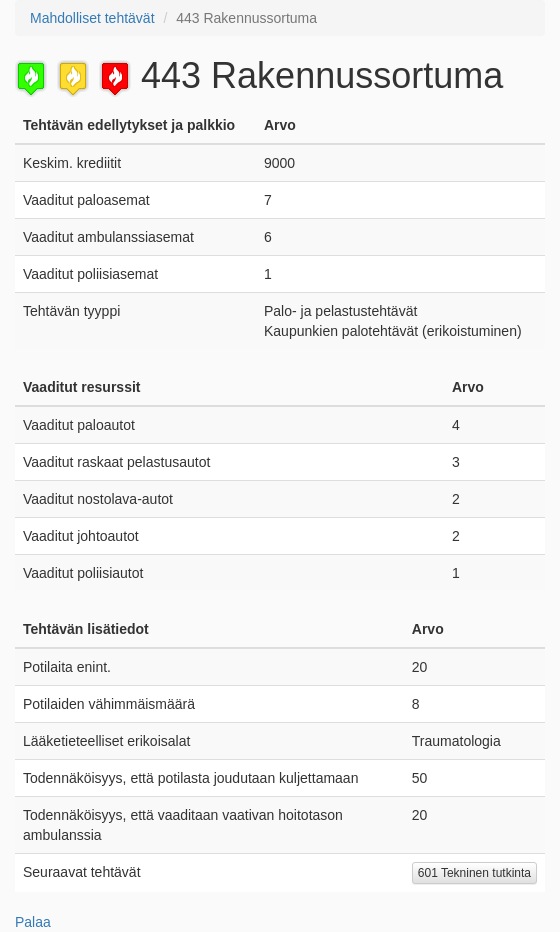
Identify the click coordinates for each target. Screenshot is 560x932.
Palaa (33, 922)
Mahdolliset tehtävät (92, 18)
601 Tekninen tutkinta (474, 873)
